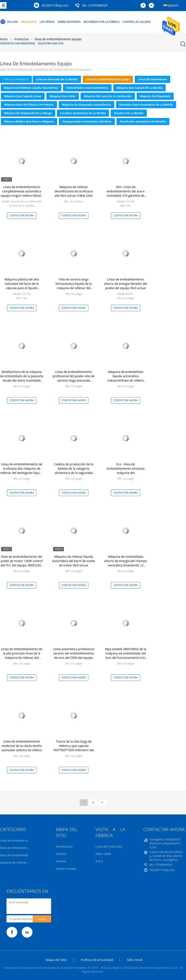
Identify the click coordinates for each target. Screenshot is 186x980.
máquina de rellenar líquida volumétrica (31, 88)
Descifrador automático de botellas (143, 122)
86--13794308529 (95, 5)
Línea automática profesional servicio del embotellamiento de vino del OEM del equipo (74, 653)
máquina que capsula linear (23, 96)
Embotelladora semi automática (87, 88)
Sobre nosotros (69, 22)
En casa (9, 22)
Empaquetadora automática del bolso (87, 122)
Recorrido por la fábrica (102, 22)
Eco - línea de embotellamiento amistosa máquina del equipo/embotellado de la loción (126, 473)
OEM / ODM (103, 854)
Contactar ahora (22, 215)
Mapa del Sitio (56, 960)
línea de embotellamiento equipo (108, 79)
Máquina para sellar (63, 96)
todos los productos (16, 79)
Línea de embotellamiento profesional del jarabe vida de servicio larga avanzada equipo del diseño (74, 378)
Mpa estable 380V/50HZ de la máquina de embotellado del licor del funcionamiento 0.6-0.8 (126, 655)
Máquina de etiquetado (155, 96)
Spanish (173, 5)
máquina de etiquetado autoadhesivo (86, 105)
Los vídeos (47, 22)
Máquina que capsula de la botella (140, 88)
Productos (29, 22)
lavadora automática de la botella (83, 113)
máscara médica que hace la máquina (29, 122)
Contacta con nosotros (18, 43)
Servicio (61, 861)
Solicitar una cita (51, 43)
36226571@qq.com (55, 5)
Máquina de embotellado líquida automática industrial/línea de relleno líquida (125, 378)
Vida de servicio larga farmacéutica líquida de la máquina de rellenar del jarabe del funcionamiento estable (74, 288)
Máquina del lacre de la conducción (108, 96)
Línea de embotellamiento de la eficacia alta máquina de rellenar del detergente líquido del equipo (22, 471)
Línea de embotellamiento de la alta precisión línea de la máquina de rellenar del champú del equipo (22, 655)
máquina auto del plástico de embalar (29, 105)
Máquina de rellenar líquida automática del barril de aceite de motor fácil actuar (74, 561)
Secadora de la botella (129, 113)
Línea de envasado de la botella (57, 79)
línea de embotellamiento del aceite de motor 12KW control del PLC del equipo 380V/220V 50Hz (22, 563)
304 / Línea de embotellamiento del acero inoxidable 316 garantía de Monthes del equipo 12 (126, 193)
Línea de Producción (109, 846)
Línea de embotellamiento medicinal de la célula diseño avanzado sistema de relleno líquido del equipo (22, 748)
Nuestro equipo (66, 869)
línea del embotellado (152, 79)
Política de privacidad (97, 960)
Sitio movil (135, 960)
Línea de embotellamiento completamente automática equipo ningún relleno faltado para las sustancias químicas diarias (22, 196)
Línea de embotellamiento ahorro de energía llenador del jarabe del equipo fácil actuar (126, 284)
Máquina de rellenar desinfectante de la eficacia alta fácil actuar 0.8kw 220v (74, 191)
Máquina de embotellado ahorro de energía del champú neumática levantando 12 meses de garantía (126, 563)
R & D (99, 861)
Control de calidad (136, 22)
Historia (61, 854)
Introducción (64, 846)
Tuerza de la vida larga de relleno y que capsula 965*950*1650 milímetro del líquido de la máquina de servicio (74, 750)
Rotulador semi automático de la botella (146, 105)
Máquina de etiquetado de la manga (28, 113)
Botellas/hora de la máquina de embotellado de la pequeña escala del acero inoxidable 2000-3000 (22, 378)
